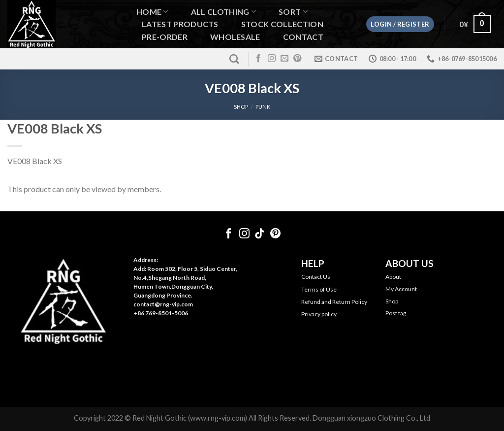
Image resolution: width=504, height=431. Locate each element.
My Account (401, 289)
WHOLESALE (235, 37)
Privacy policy (319, 314)
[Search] (234, 59)
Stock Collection (282, 24)
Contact (303, 37)
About (393, 277)
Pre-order (165, 37)
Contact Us (316, 277)
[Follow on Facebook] (258, 59)
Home (152, 12)
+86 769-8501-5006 (161, 313)
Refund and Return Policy (334, 302)
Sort (293, 12)
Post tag (396, 313)
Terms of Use (319, 289)
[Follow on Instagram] (272, 59)
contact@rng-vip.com (163, 304)
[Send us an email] (284, 59)
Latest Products (180, 24)
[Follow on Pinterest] (297, 59)
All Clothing (223, 12)
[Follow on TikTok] (260, 234)
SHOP (241, 107)
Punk (263, 107)
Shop (392, 301)
